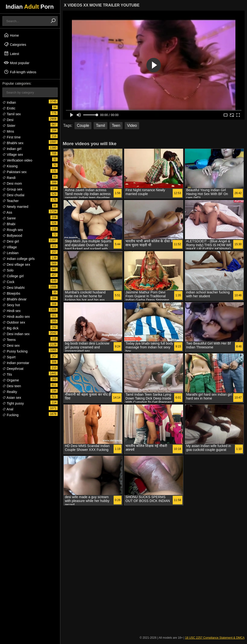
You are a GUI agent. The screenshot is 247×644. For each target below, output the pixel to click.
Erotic (9, 108)
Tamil (100, 125)
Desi (8, 120)
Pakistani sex (14, 172)
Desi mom (12, 183)
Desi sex (11, 346)
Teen (116, 125)
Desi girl (11, 241)
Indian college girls (19, 259)
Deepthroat (13, 369)
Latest (11, 54)
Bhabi (9, 224)
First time (11, 137)
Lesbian (10, 253)
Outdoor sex (14, 322)
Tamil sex (12, 114)
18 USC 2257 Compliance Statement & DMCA (215, 638)
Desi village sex (16, 264)
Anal (8, 409)
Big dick (10, 328)
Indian (9, 102)
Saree (9, 218)
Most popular (17, 63)
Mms (8, 131)
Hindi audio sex (16, 317)
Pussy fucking (15, 351)
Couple (83, 125)
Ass (7, 212)
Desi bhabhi (14, 288)
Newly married (15, 207)
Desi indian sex (16, 334)
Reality (10, 392)
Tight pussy (13, 403)
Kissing (10, 166)
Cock (8, 282)
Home (11, 35)
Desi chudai (13, 195)
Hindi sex (11, 311)
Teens (9, 340)
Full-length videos (20, 72)
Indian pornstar (16, 363)
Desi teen (12, 386)
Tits (7, 374)
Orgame (11, 380)
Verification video (17, 160)
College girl (13, 276)
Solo (8, 270)
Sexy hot (11, 305)
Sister (9, 126)
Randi (9, 178)
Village (10, 247)
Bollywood (12, 236)
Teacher (10, 201)
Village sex (13, 155)
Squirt (9, 357)
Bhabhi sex (13, 143)
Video (132, 125)
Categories (15, 44)
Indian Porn (30, 7)
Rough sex (13, 230)
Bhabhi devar (14, 299)
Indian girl (12, 149)
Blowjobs (11, 293)
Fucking (10, 415)
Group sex (12, 189)
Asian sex (12, 398)
